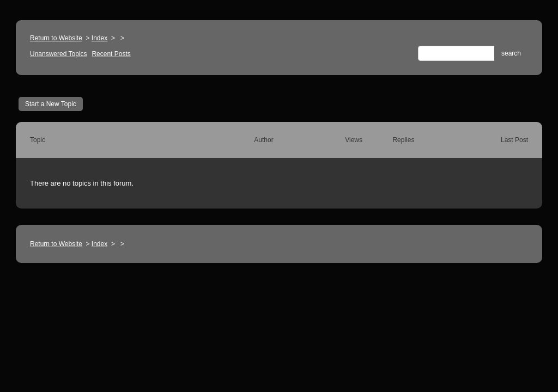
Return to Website (56, 38)
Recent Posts (111, 54)
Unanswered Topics (59, 54)
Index (99, 38)
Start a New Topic (51, 104)
